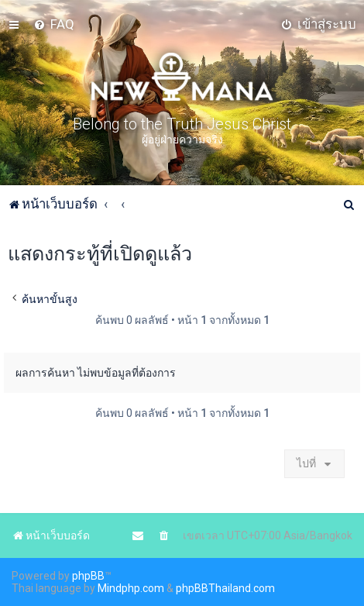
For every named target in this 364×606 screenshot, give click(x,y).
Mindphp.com (131, 588)
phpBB (88, 576)
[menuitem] (54, 24)
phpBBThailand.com (225, 588)
